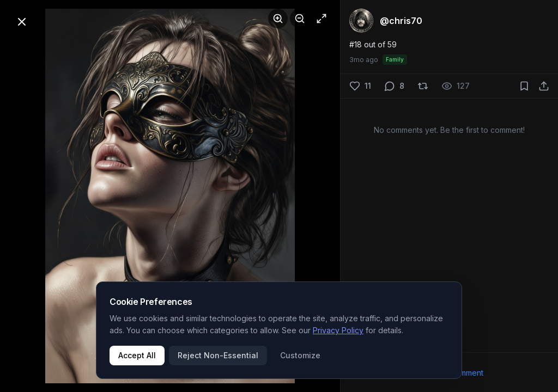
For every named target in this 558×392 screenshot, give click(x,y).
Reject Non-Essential (218, 355)
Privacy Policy (338, 330)
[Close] (22, 22)
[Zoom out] (300, 19)
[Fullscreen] (322, 19)
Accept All (137, 355)
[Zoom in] (278, 19)
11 (368, 86)
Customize (300, 355)
